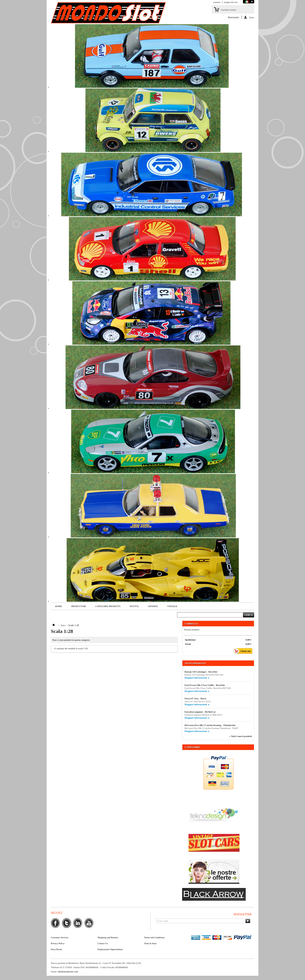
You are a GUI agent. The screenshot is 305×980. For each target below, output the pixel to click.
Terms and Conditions (154, 937)
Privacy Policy (58, 943)
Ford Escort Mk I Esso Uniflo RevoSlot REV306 (208, 688)
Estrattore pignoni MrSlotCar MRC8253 (203, 715)
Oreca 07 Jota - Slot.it (195, 698)
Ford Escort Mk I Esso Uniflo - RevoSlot (205, 685)
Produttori (78, 606)
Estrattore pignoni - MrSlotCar (200, 712)
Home (58, 606)
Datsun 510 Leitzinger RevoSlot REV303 (204, 675)
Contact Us (103, 943)
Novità (134, 606)
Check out (243, 651)
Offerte (153, 606)
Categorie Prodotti (108, 606)
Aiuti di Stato (150, 943)
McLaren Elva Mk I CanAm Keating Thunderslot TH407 (211, 728)
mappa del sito (231, 2)
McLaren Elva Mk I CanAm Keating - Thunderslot (210, 725)
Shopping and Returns (108, 937)
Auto (63, 625)
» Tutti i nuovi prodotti (241, 736)
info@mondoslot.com (68, 972)
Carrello (228, 10)
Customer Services (60, 937)
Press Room (56, 949)
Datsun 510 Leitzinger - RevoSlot (201, 672)
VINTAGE (172, 606)
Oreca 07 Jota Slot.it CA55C (198, 701)
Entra (252, 17)
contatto (217, 2)
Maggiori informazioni (196, 678)
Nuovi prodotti (195, 663)
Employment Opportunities (110, 949)
